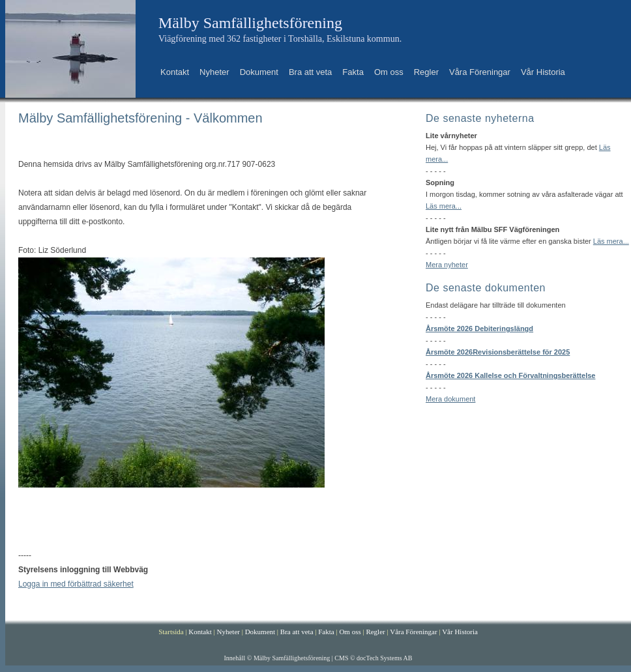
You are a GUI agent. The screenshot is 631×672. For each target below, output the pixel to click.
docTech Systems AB (384, 658)
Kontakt (175, 72)
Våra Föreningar (480, 72)
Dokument (259, 72)
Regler (426, 72)
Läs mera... (444, 206)
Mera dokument (450, 399)
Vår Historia (543, 72)
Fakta (353, 72)
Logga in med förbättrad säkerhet (76, 584)
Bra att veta (310, 72)
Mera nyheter (447, 265)
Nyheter (214, 72)
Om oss (389, 72)
